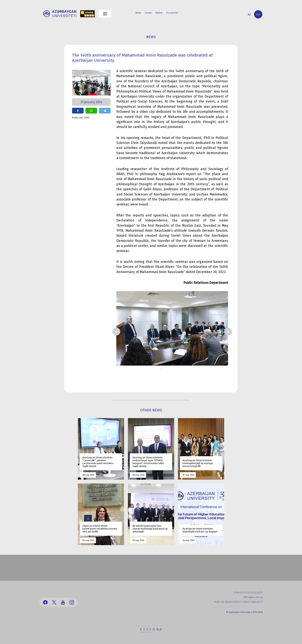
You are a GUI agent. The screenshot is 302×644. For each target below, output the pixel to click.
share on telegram (105, 111)
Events (148, 13)
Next (228, 332)
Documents (172, 13)
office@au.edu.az (253, 597)
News (138, 13)
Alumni (159, 13)
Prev (116, 332)
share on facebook (78, 111)
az (249, 14)
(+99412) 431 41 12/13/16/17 (248, 593)
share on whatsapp (91, 111)
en (258, 14)
